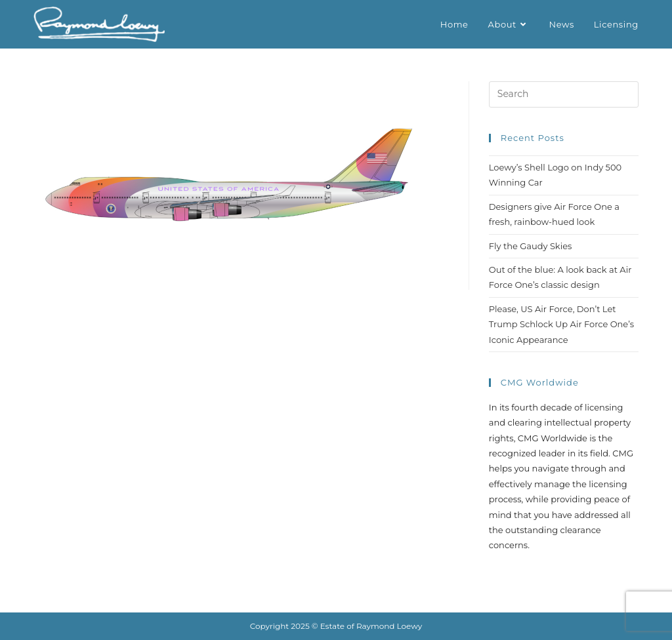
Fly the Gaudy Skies (531, 246)
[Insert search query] (564, 94)
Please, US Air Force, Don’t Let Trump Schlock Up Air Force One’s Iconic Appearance (561, 324)
